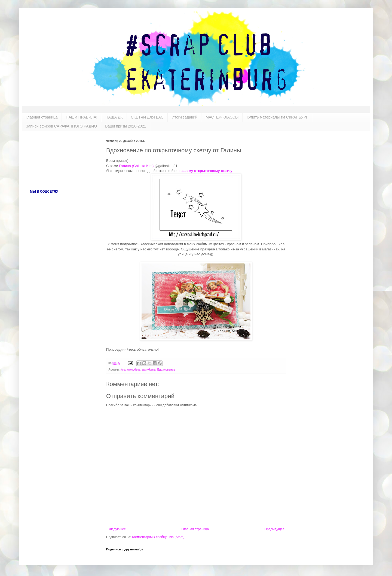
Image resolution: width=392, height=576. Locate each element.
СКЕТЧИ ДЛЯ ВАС (147, 117)
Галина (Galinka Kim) (137, 166)
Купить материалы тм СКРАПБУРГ (277, 117)
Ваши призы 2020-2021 (126, 126)
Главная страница (42, 117)
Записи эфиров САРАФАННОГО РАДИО (61, 126)
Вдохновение (166, 369)
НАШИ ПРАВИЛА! (82, 117)
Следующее (117, 529)
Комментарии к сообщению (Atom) (158, 537)
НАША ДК (114, 117)
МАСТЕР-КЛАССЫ (222, 117)
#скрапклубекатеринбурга (138, 369)
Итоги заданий (185, 117)
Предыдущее (275, 529)
